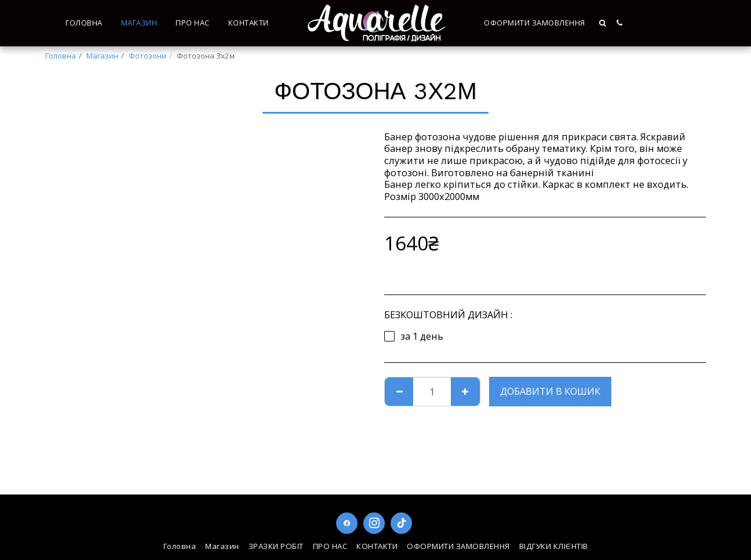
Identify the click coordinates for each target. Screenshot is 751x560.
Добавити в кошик (550, 391)
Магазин (102, 56)
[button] (604, 23)
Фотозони (147, 56)
